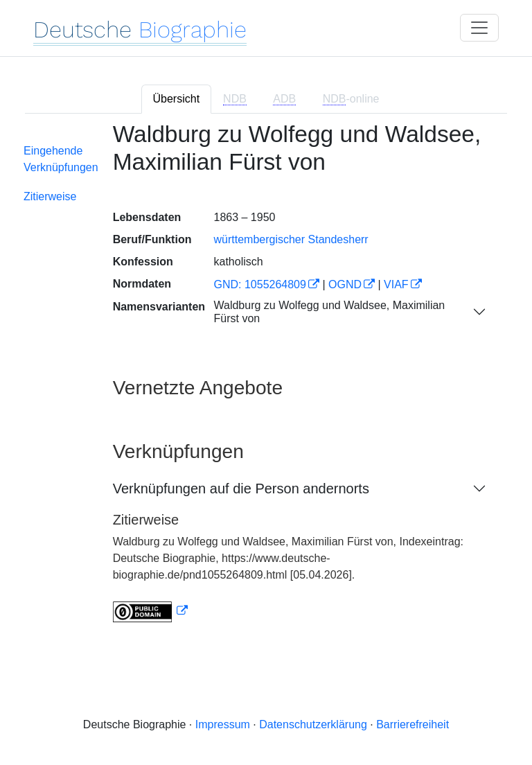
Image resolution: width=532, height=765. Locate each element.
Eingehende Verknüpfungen (61, 159)
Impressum (223, 724)
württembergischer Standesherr (291, 239)
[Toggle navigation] (479, 28)
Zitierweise (50, 196)
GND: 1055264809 (259, 284)
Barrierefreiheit (413, 724)
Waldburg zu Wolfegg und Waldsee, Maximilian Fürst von (329, 312)
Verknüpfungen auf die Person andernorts (241, 489)
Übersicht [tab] (177, 99)
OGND (345, 284)
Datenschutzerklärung (313, 724)
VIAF (396, 284)
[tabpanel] (266, 380)
